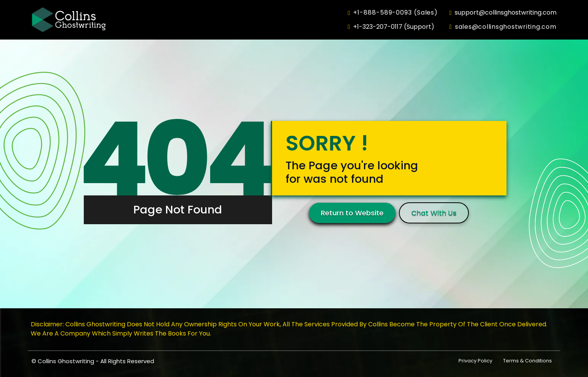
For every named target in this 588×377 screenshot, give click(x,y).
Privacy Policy (475, 361)
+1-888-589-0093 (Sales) (393, 13)
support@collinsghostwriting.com (503, 13)
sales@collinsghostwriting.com (503, 27)
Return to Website (352, 213)
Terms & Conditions (527, 361)
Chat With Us (434, 213)
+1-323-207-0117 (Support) (391, 27)
